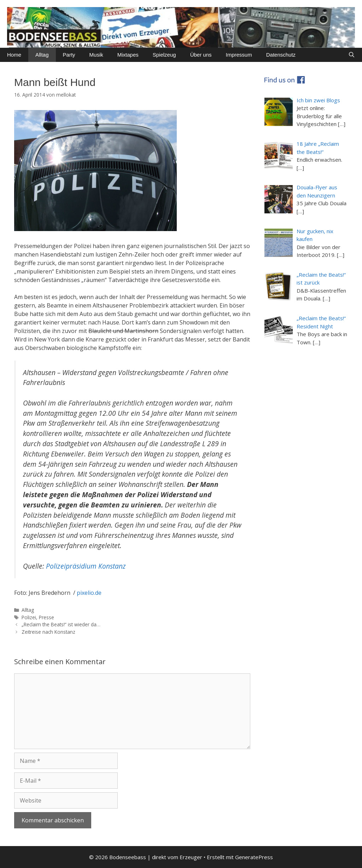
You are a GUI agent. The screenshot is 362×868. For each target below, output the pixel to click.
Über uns (201, 55)
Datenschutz (281, 55)
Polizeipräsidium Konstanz (86, 566)
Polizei (29, 617)
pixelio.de (89, 593)
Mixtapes (128, 55)
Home (14, 55)
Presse (46, 617)
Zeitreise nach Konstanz (48, 632)
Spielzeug (164, 55)
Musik (96, 55)
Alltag (42, 55)
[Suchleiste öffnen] (352, 55)
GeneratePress (254, 857)
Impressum (239, 55)
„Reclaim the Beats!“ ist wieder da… (61, 624)
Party (69, 55)
